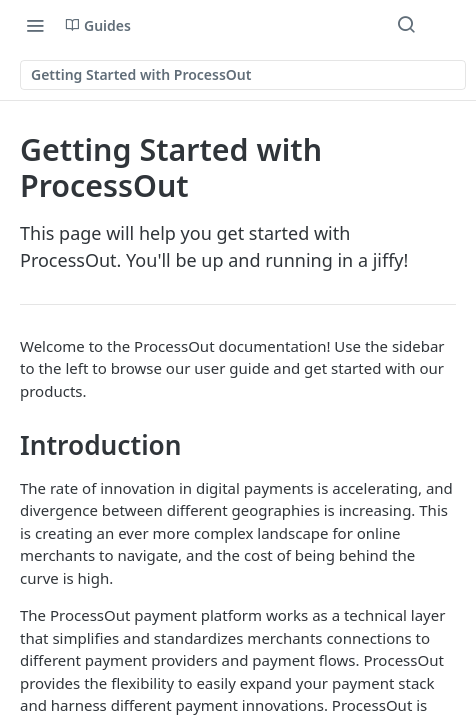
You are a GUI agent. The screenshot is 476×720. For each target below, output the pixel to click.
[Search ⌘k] (406, 25)
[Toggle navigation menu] (35, 25)
